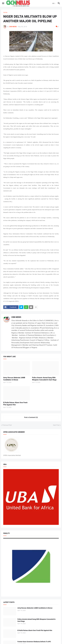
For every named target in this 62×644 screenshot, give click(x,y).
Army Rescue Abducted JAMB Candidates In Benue (14, 379)
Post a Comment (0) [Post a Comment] (31, 417)
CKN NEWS (16, 317)
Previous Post (7, 425)
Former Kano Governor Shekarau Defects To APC (34, 642)
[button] (3, 3)
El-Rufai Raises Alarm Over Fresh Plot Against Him (15, 404)
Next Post (56, 425)
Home (5, 12)
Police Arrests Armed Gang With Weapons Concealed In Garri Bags (44, 379)
